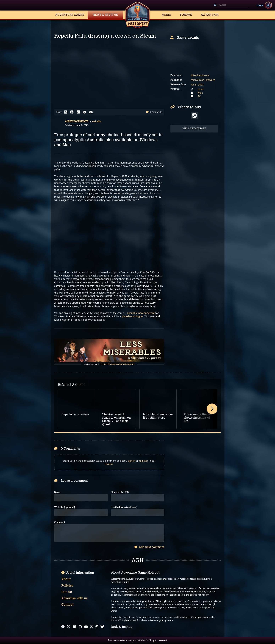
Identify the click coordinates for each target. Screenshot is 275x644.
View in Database (194, 128)
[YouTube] (86, 627)
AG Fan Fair (210, 15)
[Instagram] (80, 627)
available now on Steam (141, 313)
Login (260, 5)
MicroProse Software (203, 80)
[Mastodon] (97, 627)
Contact (67, 605)
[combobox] (232, 5)
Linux (201, 89)
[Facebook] (63, 627)
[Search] (232, 5)
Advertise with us (74, 598)
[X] (68, 627)
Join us (67, 592)
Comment (60, 522)
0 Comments (154, 112)
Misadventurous (200, 75)
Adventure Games (70, 15)
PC (199, 96)
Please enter (120, 492)
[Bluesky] (102, 627)
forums (109, 464)
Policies (67, 585)
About (66, 579)
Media (166, 15)
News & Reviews (105, 15)
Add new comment (149, 547)
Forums (186, 15)
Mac (200, 93)
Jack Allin (97, 121)
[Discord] (75, 627)
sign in (131, 461)
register (144, 461)
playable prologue (132, 316)
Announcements (77, 121)
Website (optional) (65, 507)
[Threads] (91, 627)
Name (58, 492)
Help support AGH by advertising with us (117, 364)
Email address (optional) (124, 507)
